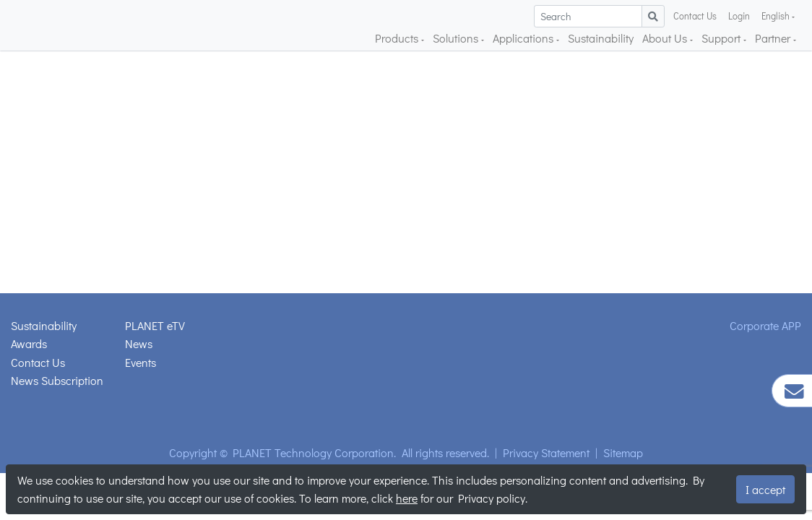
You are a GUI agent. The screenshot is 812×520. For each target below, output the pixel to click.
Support (722, 38)
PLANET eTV (155, 325)
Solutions (457, 38)
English (777, 16)
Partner (774, 38)
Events (141, 362)
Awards (29, 343)
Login (739, 16)
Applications (524, 38)
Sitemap (623, 452)
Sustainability (601, 38)
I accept (765, 489)
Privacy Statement (546, 452)
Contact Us (695, 16)
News (139, 343)
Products (398, 38)
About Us (666, 38)
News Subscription (57, 380)
